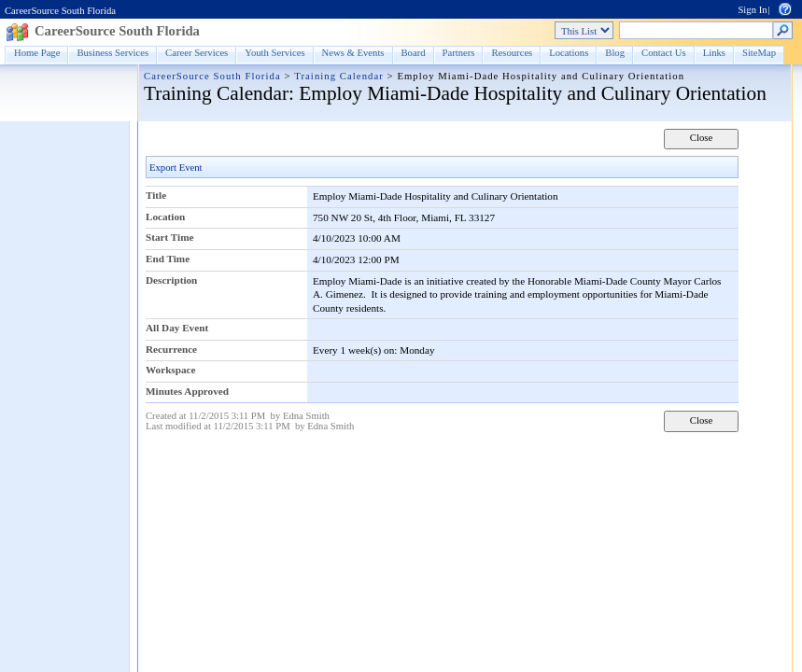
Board (414, 53)
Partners (459, 53)
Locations (569, 53)
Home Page (37, 53)
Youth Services (274, 53)
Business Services (113, 53)
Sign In (752, 10)
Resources (512, 53)
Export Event (176, 168)
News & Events (353, 53)
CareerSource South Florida (60, 11)
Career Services (197, 53)
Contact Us (664, 53)
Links (714, 53)
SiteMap (759, 53)
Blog (615, 53)
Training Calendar (339, 76)
